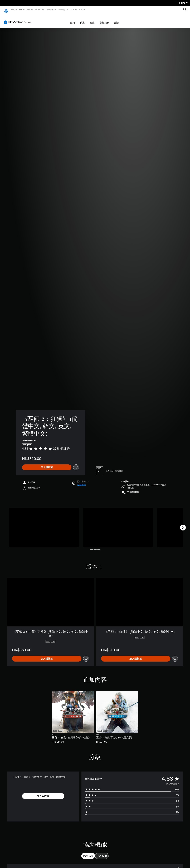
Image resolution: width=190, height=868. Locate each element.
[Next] (183, 524)
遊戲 (13, 10)
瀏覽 (117, 19)
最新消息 (62, 10)
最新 (72, 19)
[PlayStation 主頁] (6, 10)
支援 (81, 10)
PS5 (21, 10)
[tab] (88, 853)
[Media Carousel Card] (44, 524)
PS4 (29, 10)
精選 (82, 19)
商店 (72, 10)
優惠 (92, 19)
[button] (81, 481)
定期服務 (104, 19)
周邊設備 (50, 10)
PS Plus (38, 10)
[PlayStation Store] (18, 19)
